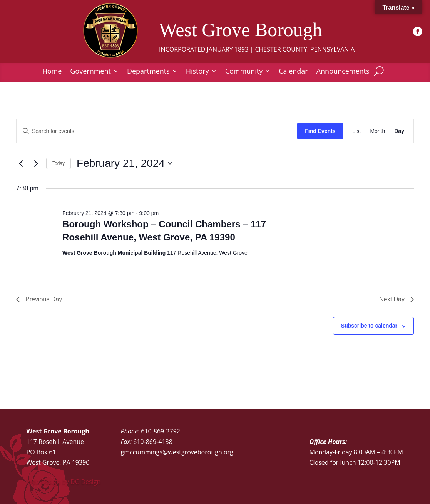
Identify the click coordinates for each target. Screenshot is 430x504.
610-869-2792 (161, 431)
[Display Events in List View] (357, 131)
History (197, 72)
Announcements (343, 72)
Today (59, 163)
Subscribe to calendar (369, 326)
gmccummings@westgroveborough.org (177, 452)
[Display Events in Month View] (377, 131)
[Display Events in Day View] (399, 131)
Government (90, 72)
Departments (148, 72)
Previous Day (39, 299)
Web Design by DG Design (64, 482)
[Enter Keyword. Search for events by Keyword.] (157, 131)
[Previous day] (21, 163)
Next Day (397, 299)
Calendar (293, 72)
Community (244, 72)
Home (52, 72)
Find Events (320, 131)
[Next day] (36, 163)
